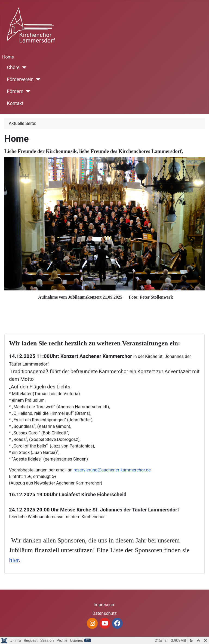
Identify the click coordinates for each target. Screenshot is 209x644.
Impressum (105, 605)
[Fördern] (27, 91)
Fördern (15, 91)
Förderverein (20, 79)
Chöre (13, 68)
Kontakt (15, 103)
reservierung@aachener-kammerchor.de (112, 470)
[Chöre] (23, 68)
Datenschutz (104, 613)
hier (14, 560)
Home (8, 57)
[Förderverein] (37, 79)
